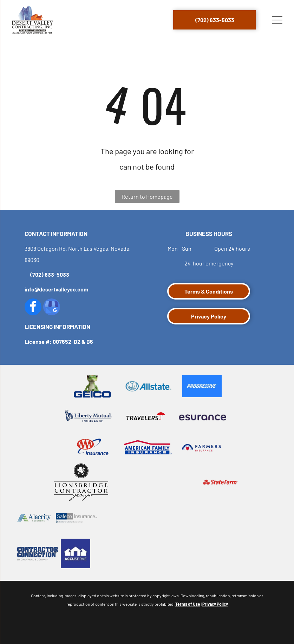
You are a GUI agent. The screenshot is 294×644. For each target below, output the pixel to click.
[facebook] (33, 308)
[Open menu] (277, 20)
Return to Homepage (147, 196)
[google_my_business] (52, 308)
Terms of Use (188, 604)
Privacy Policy (215, 604)
